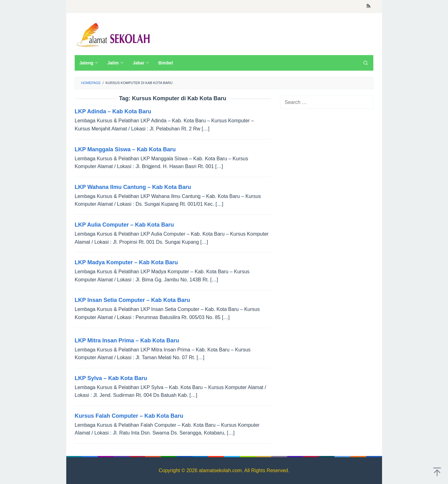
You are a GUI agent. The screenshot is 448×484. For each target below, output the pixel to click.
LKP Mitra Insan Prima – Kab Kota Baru (127, 341)
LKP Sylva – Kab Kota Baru (111, 378)
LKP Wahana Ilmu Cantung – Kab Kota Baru (133, 187)
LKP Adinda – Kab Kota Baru (113, 111)
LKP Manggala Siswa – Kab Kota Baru (125, 149)
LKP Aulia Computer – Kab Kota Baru (124, 225)
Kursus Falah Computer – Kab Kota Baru (129, 416)
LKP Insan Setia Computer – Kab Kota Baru (132, 300)
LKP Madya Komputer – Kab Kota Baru (126, 262)
